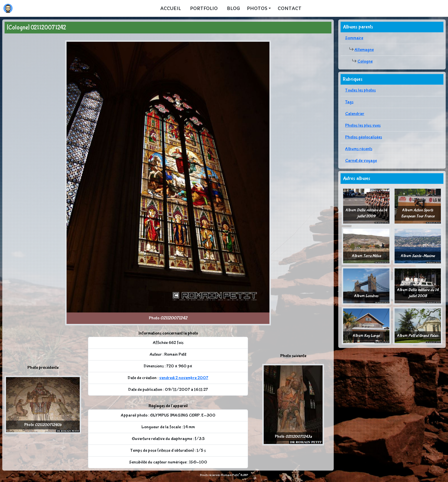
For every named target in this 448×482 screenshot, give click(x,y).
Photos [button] (257, 8)
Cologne (365, 61)
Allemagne (364, 50)
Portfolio (204, 8)
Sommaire (354, 38)
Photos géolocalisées (364, 137)
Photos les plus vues (363, 125)
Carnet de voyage (361, 161)
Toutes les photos (360, 90)
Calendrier (355, 114)
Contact (290, 8)
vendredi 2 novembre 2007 (184, 378)
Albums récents (359, 149)
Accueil (171, 8)
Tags (349, 102)
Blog (233, 8)
